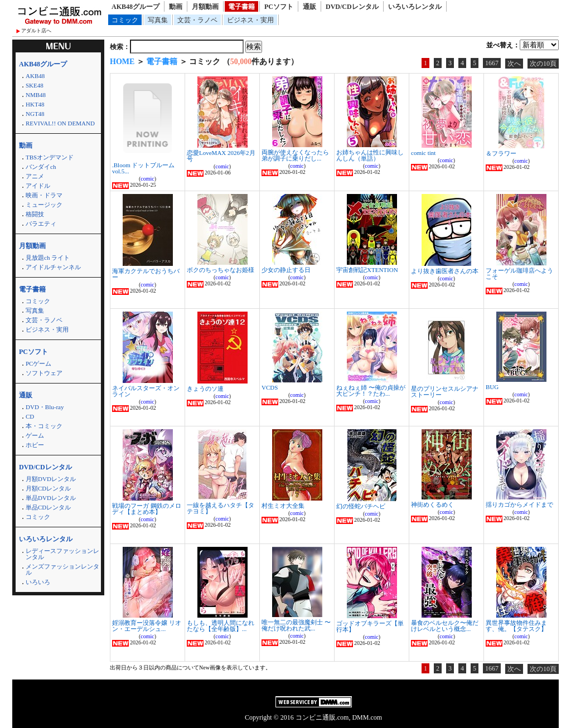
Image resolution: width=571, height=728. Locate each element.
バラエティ (41, 224)
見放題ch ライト (48, 258)
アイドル (38, 186)
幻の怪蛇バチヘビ (361, 506)
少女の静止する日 (286, 270)
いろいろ (38, 582)
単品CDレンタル (48, 507)
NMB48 (36, 95)
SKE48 (35, 85)
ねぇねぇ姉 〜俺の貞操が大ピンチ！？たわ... (371, 390)
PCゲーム (38, 363)
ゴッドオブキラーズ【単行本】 (370, 626)
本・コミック (44, 426)
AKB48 (35, 76)
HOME (122, 62)
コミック (125, 20)
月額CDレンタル (48, 488)
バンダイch (41, 167)
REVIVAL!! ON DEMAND (60, 123)
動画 (176, 7)
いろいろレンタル (415, 7)
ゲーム (35, 435)
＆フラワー (501, 153)
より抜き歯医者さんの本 (445, 271)
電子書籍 (241, 7)
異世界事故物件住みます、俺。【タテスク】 (516, 626)
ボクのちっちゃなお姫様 (221, 270)
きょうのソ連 (205, 389)
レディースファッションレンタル (62, 554)
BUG (492, 387)
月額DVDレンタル (51, 479)
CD (30, 416)
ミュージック (44, 205)
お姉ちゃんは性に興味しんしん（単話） (370, 155)
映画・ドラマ (44, 195)
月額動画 (205, 7)
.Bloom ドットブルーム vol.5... (143, 168)
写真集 (158, 20)
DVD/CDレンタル (352, 7)
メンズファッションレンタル (62, 569)
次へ (514, 64)
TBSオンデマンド (50, 157)
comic (147, 179)
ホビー (35, 445)
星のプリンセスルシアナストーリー (445, 392)
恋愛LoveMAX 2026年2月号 (221, 156)
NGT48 (35, 114)
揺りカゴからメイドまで (519, 504)
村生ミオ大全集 (283, 506)
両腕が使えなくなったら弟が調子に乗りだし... (295, 155)
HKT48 (35, 104)
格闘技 (35, 214)
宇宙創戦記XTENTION (367, 270)
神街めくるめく (432, 504)
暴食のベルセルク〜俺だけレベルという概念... (445, 626)
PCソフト (279, 7)
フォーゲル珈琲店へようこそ (519, 273)
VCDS (270, 387)
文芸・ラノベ (197, 20)
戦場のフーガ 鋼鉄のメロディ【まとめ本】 (147, 509)
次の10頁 (543, 64)
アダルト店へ (36, 31)
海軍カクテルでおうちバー (146, 274)
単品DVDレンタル (51, 498)
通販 (309, 7)
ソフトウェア (44, 373)
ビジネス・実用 (250, 20)
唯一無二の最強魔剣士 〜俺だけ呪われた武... (296, 625)
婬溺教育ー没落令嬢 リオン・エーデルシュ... (147, 626)
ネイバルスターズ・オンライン (146, 391)
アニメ (35, 176)
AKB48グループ (136, 7)
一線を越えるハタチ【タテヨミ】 (221, 508)
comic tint (423, 153)
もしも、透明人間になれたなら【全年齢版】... (221, 626)
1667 (492, 63)
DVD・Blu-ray (45, 407)
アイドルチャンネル (53, 267)
